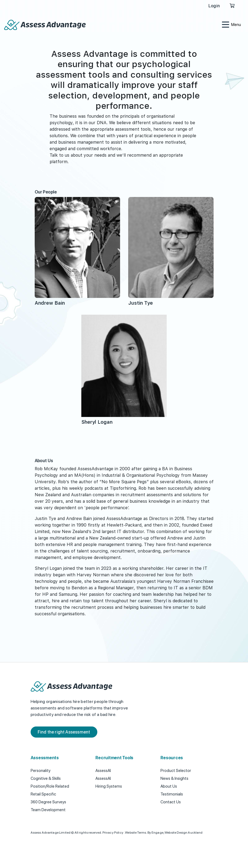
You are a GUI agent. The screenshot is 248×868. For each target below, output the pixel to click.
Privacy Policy (113, 833)
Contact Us (171, 802)
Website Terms (136, 833)
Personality (41, 771)
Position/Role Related (50, 786)
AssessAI (103, 771)
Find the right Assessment (64, 732)
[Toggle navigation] (231, 25)
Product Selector (176, 771)
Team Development (48, 810)
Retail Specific (43, 794)
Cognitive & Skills (46, 778)
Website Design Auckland (183, 833)
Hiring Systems (109, 786)
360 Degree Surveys (48, 802)
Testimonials (172, 794)
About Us (169, 786)
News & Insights (174, 778)
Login (214, 6)
